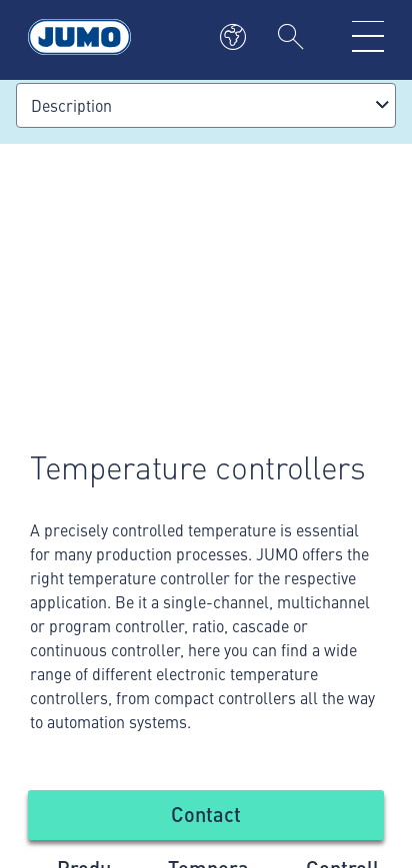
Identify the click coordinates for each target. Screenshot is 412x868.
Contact (206, 814)
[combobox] (206, 105)
